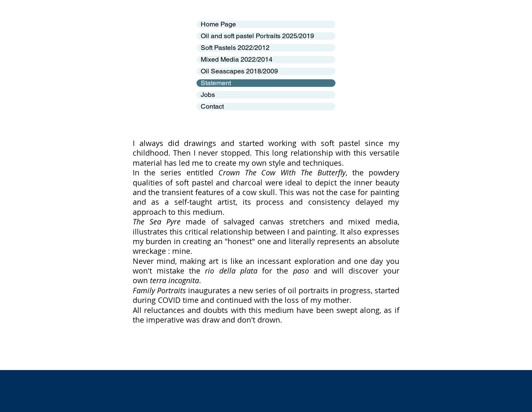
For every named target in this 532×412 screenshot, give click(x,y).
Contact (212, 107)
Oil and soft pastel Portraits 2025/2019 (257, 36)
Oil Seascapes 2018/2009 (239, 71)
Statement (216, 83)
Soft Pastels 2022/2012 (235, 48)
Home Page (218, 24)
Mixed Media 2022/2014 (237, 60)
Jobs (208, 95)
